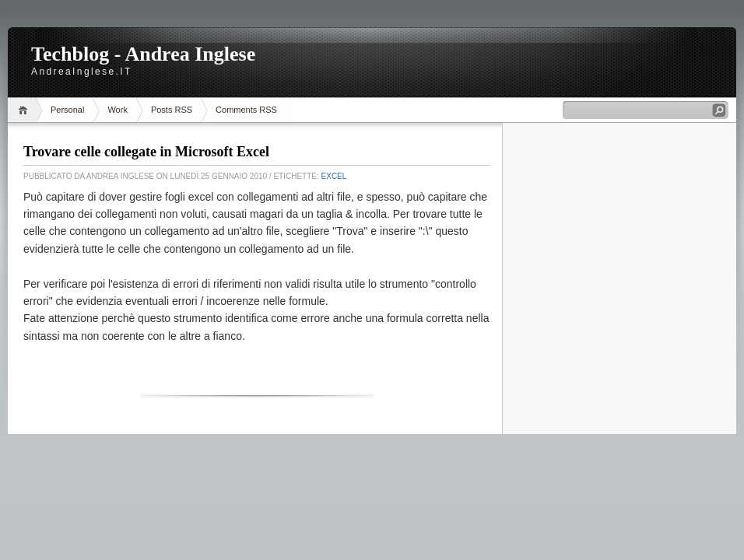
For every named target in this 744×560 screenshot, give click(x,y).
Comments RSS (246, 110)
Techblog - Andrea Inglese (143, 54)
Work (117, 110)
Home (25, 110)
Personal (67, 110)
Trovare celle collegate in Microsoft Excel (146, 152)
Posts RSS (172, 110)
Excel (334, 176)
